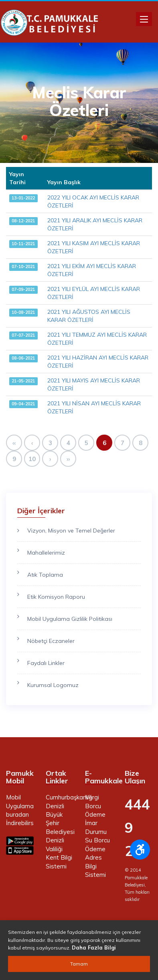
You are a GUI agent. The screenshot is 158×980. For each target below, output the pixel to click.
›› (68, 459)
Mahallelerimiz (46, 553)
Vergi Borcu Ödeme (95, 806)
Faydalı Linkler (46, 663)
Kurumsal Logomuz (53, 685)
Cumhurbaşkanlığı (70, 797)
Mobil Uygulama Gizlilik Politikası (70, 619)
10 (32, 459)
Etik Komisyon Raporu (56, 597)
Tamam (79, 964)
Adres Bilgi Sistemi (95, 866)
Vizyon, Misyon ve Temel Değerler (71, 531)
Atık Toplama (45, 575)
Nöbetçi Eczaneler (51, 641)
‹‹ (14, 443)
